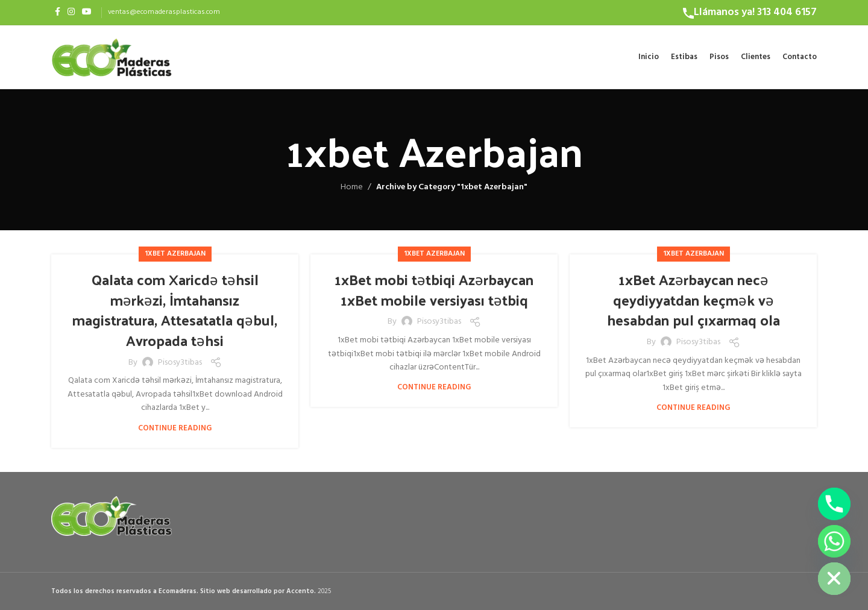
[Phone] (834, 504)
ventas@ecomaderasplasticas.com (164, 12)
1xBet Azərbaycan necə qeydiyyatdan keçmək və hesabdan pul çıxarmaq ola (693, 299)
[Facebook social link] (58, 12)
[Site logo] (112, 57)
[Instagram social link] (71, 12)
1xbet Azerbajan (175, 254)
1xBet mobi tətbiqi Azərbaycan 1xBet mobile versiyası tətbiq (434, 289)
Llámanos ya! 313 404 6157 (755, 12)
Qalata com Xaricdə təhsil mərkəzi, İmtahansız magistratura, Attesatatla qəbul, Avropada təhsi (175, 310)
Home (352, 187)
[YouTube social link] (87, 12)
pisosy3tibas (180, 363)
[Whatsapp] (834, 541)
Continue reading (175, 428)
